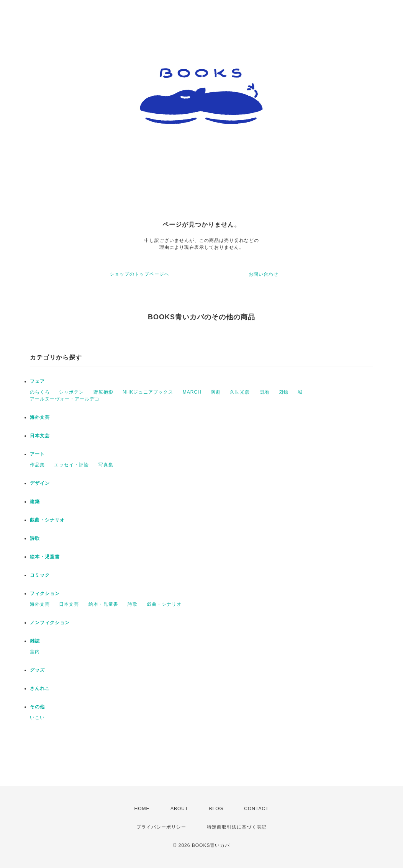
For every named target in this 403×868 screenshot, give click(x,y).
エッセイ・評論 (71, 465)
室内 (35, 652)
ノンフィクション (50, 623)
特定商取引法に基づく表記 (237, 827)
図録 (283, 392)
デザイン (40, 483)
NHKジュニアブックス (148, 392)
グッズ (37, 670)
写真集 (106, 465)
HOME (142, 809)
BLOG (216, 809)
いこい (37, 718)
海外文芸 (40, 417)
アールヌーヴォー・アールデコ (65, 399)
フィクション (45, 593)
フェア (37, 381)
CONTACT (256, 809)
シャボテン (71, 392)
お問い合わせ (264, 274)
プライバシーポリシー (161, 827)
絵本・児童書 (45, 557)
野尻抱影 (103, 392)
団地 (264, 392)
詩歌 (35, 538)
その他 (37, 707)
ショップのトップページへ (139, 274)
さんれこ (40, 688)
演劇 (216, 392)
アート (37, 454)
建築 (35, 502)
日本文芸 (40, 436)
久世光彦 (240, 392)
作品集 (37, 465)
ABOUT (179, 809)
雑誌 (35, 641)
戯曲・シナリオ (47, 520)
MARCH (192, 392)
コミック (40, 575)
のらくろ (40, 392)
